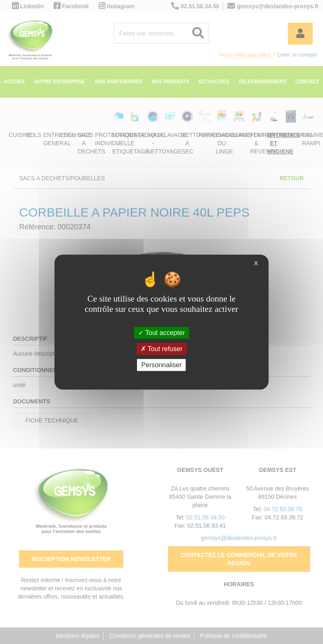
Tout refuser (162, 349)
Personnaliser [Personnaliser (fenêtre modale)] (162, 365)
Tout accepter (161, 333)
